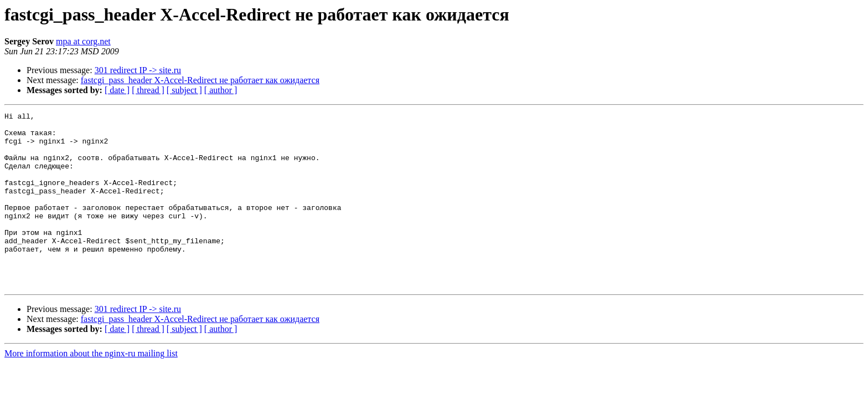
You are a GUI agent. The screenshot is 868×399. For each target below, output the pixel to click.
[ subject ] (184, 90)
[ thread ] (148, 90)
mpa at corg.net (83, 41)
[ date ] (117, 90)
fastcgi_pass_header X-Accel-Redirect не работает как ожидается (200, 80)
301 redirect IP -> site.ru (138, 70)
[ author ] (221, 90)
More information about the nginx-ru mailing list (91, 388)
